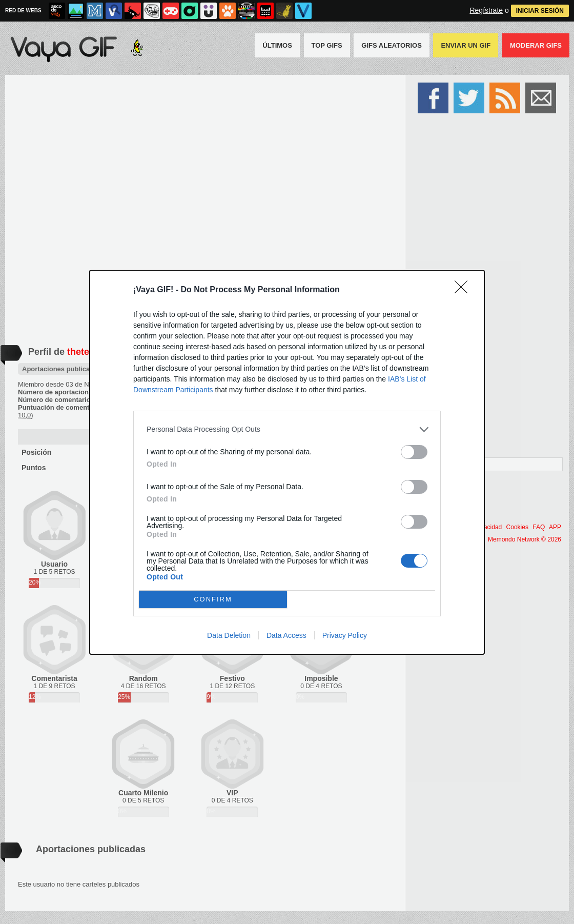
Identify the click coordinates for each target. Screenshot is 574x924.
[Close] (464, 290)
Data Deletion (229, 635)
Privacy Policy (345, 635)
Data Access (286, 635)
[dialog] (287, 462)
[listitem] (287, 429)
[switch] (414, 452)
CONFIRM (213, 599)
